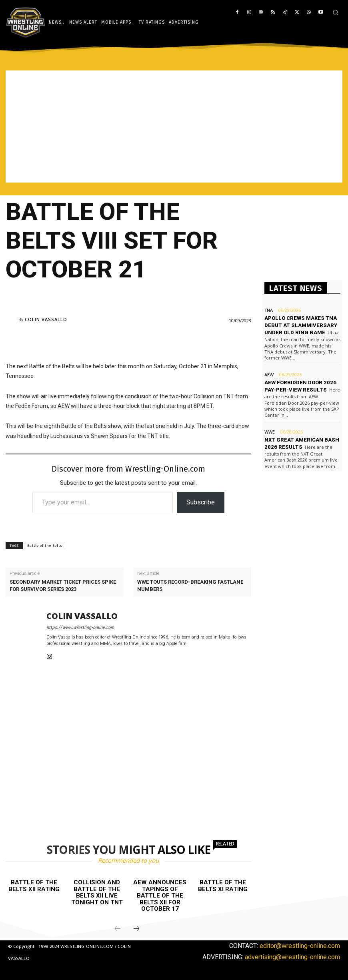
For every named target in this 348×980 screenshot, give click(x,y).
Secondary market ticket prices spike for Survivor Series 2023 (63, 585)
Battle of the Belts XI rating (223, 886)
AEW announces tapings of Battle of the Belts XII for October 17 (160, 896)
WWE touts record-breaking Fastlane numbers (190, 585)
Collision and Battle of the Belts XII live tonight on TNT (97, 892)
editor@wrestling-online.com (300, 946)
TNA (269, 310)
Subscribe (201, 502)
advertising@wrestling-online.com (292, 957)
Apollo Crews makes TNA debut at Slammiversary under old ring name (301, 325)
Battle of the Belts (45, 546)
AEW (269, 375)
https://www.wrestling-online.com (80, 628)
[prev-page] (118, 929)
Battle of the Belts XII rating (34, 886)
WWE (270, 432)
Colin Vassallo (46, 319)
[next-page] (136, 929)
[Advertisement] (174, 127)
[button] (335, 12)
